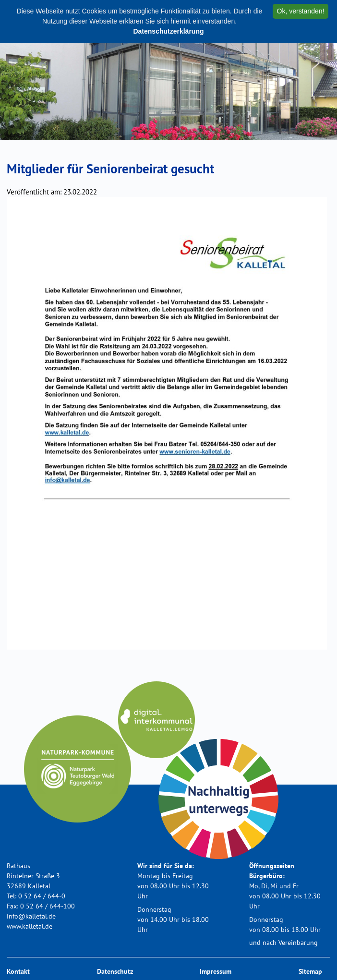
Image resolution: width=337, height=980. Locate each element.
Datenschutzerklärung (168, 31)
